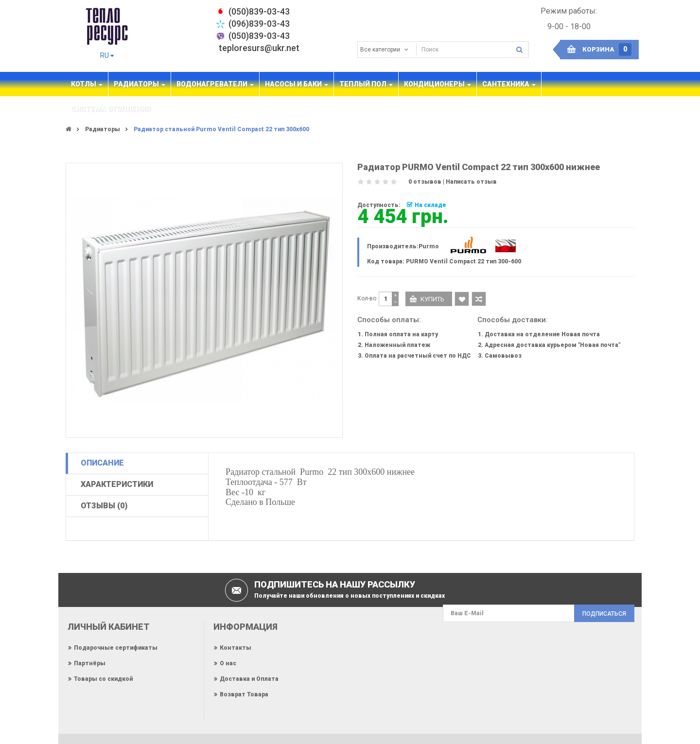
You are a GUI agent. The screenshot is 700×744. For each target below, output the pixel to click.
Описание (102, 463)
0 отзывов (425, 182)
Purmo (429, 246)
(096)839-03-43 (259, 24)
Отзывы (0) (104, 506)
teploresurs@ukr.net (259, 48)
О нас (228, 663)
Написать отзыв (471, 182)
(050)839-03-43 (259, 36)
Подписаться (604, 614)
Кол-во (367, 298)
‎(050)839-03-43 (259, 11)
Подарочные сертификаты (116, 648)
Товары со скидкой (103, 679)
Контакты (236, 648)
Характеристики (117, 484)
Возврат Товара (244, 694)
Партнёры (90, 663)
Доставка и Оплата (249, 679)
